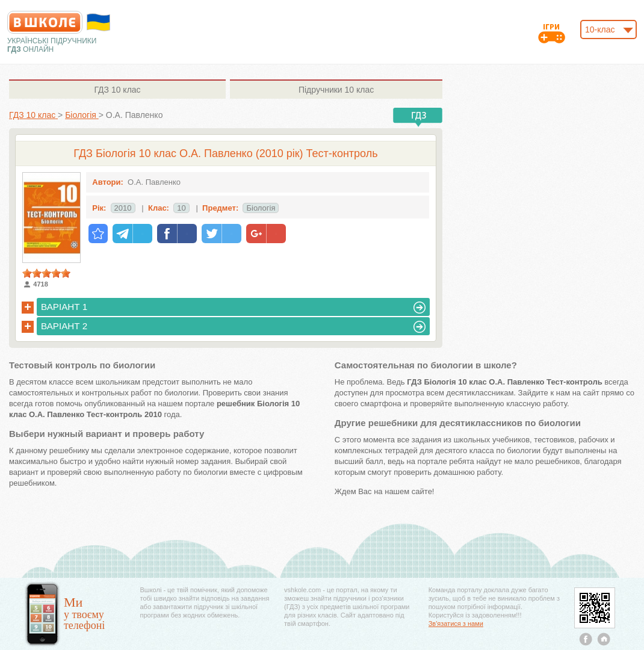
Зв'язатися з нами (456, 624)
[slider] (46, 273)
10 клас (117, 90)
